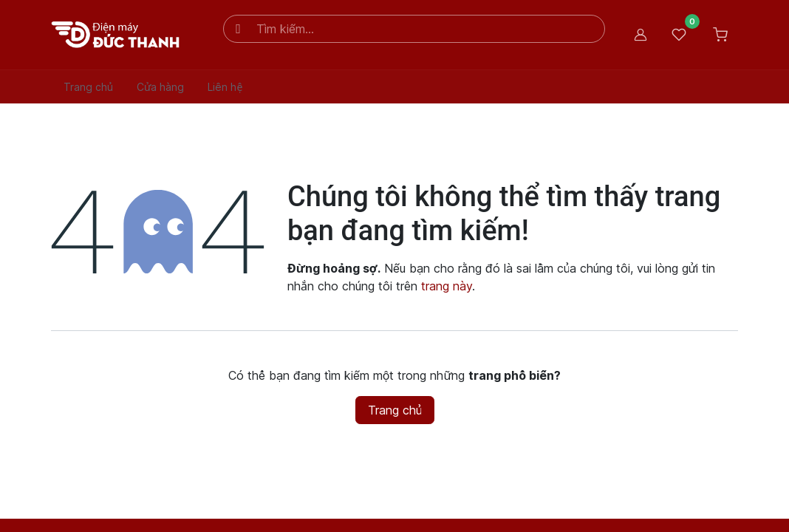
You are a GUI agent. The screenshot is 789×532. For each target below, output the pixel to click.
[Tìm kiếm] (239, 29)
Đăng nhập (641, 35)
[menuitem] (88, 87)
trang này (447, 286)
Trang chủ (395, 410)
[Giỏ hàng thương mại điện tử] (720, 35)
